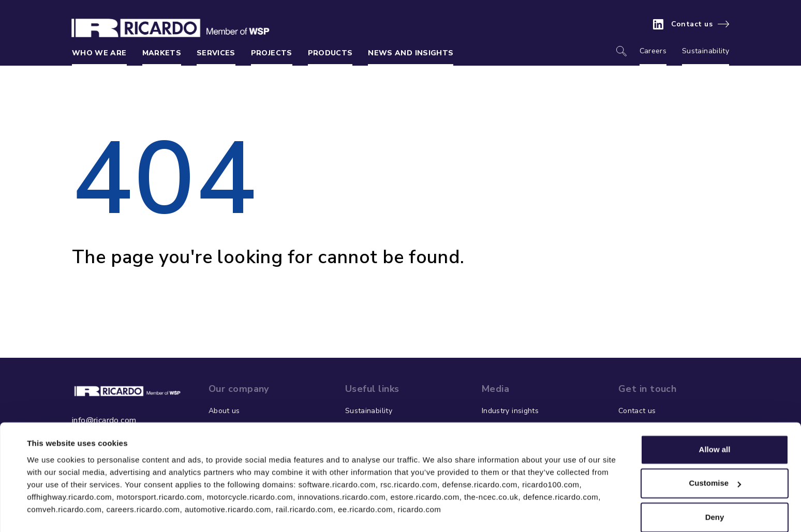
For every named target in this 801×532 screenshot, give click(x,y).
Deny (715, 491)
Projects (272, 53)
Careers (653, 51)
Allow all (715, 423)
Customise (715, 457)
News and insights (411, 53)
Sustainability (706, 51)
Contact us (692, 24)
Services (216, 53)
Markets (162, 53)
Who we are (99, 53)
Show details (51, 512)
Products (330, 53)
